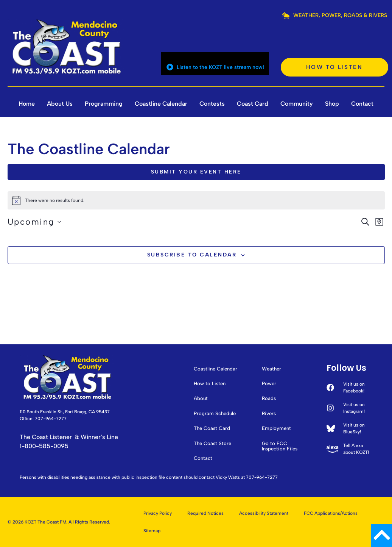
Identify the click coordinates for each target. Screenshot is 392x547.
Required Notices (205, 513)
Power (269, 384)
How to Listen (209, 384)
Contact (362, 104)
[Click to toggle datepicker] (34, 223)
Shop (332, 104)
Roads (269, 399)
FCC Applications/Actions (330, 513)
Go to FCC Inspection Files (279, 447)
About (201, 399)
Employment (276, 429)
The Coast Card (212, 429)
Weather (271, 369)
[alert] (196, 201)
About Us (60, 104)
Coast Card (253, 104)
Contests (212, 104)
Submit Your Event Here (196, 172)
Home (27, 104)
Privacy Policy (158, 513)
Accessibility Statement (263, 513)
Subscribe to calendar (192, 256)
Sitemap (152, 531)
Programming (104, 104)
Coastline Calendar (161, 104)
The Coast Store (212, 444)
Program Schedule (215, 414)
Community (297, 104)
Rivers (269, 414)
